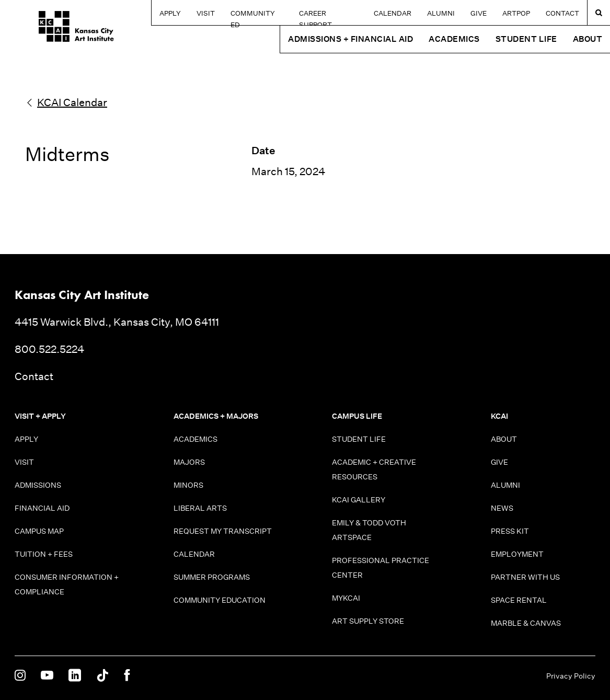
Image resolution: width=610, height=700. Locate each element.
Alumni (441, 13)
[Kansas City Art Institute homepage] (52, 30)
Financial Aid (42, 508)
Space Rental (519, 600)
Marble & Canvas (526, 623)
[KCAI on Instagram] (20, 676)
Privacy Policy (571, 676)
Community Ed (253, 13)
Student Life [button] (526, 39)
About (504, 439)
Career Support (327, 13)
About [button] (588, 39)
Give (479, 13)
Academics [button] (454, 39)
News (502, 508)
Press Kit (510, 531)
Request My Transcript (223, 531)
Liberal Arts (200, 508)
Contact (562, 13)
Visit (200, 13)
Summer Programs (212, 577)
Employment (517, 554)
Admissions (38, 485)
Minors (188, 485)
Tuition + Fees (44, 554)
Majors (189, 462)
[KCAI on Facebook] (127, 676)
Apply (165, 13)
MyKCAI (346, 598)
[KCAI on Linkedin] (75, 676)
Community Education (220, 600)
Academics (195, 439)
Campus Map (39, 531)
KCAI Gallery (359, 500)
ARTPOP (516, 13)
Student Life (359, 439)
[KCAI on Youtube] (47, 676)
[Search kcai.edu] (599, 13)
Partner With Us (525, 577)
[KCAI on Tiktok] (102, 676)
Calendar (393, 13)
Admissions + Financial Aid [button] (350, 39)
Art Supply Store (368, 621)
